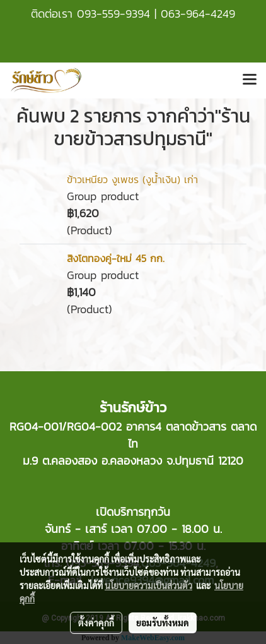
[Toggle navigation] (250, 80)
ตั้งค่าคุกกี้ (96, 623)
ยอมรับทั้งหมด (163, 623)
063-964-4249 (198, 14)
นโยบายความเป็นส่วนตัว (148, 585)
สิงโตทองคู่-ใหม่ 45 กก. (116, 258)
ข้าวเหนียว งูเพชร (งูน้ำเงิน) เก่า (132, 179)
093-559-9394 (113, 14)
